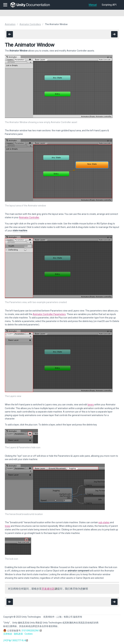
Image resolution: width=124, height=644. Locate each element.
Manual (93, 5)
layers (91, 405)
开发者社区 (48, 589)
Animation (10, 24)
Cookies (29, 634)
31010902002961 (31, 631)
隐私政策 (18, 634)
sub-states (104, 522)
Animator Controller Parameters (49, 314)
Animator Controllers (30, 24)
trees (8, 526)
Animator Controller (29, 217)
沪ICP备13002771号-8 (15, 640)
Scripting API (109, 5)
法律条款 (8, 634)
